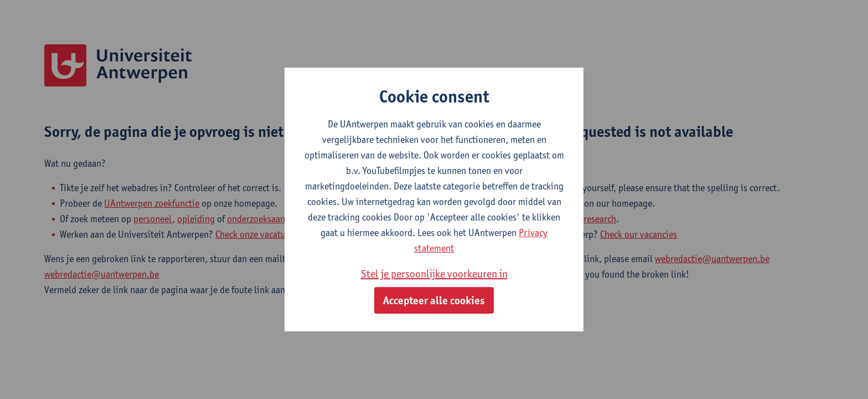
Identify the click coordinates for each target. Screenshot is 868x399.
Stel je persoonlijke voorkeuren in (434, 274)
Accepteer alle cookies (434, 300)
